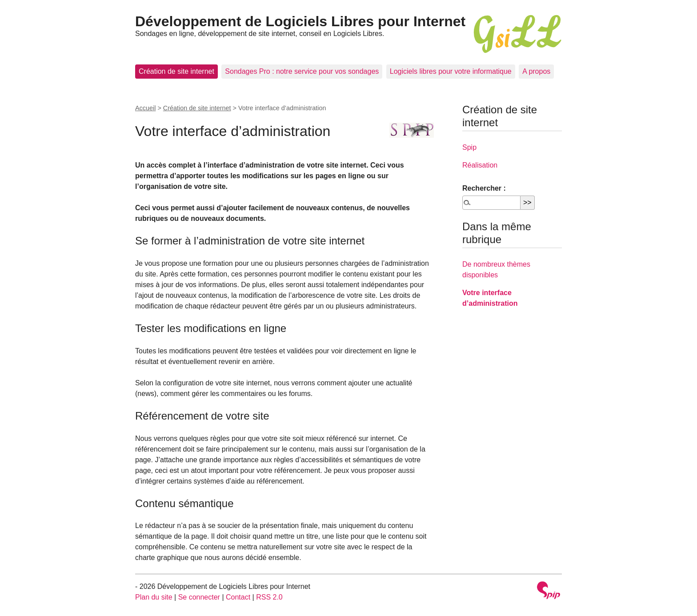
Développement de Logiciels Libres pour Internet (300, 21)
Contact (238, 597)
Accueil (145, 108)
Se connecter (199, 597)
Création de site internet (176, 71)
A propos (536, 71)
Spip (469, 147)
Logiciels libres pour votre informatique (451, 71)
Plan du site (154, 597)
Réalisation (480, 165)
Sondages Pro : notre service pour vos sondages (302, 71)
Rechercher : (484, 188)
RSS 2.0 (269, 597)
